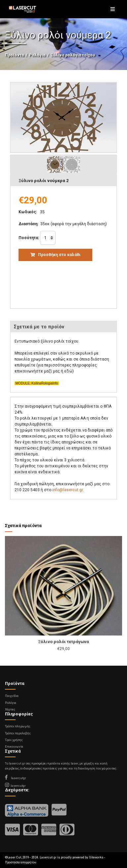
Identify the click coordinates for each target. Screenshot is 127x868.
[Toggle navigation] (113, 9)
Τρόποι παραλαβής (18, 733)
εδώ (68, 371)
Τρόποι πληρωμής (18, 726)
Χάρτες (10, 709)
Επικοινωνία (14, 746)
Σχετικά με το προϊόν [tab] (39, 327)
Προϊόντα (14, 55)
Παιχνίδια (12, 696)
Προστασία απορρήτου (21, 862)
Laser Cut (14, 857)
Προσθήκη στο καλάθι (55, 255)
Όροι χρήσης (14, 740)
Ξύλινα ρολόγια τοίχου (73, 55)
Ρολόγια (37, 55)
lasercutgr (16, 778)
